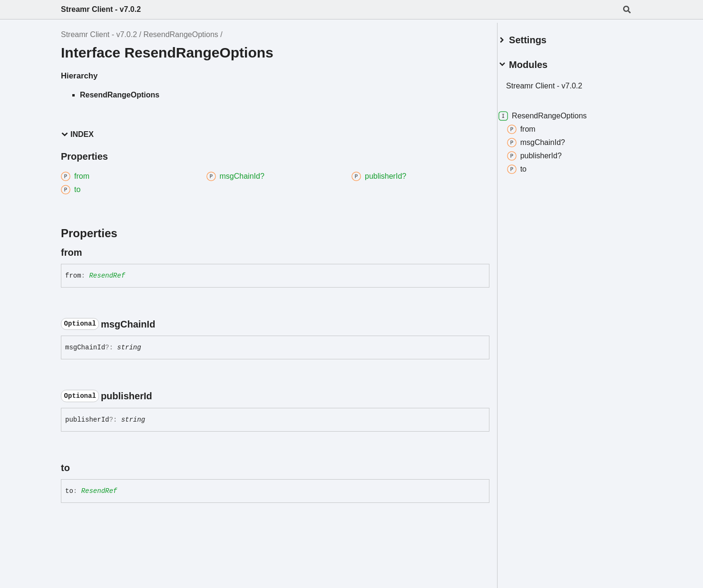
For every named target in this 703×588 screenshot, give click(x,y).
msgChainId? (547, 139)
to (528, 165)
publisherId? (545, 152)
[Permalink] (90, 252)
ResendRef (107, 276)
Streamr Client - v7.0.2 (101, 9)
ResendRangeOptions (181, 34)
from (532, 125)
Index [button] (77, 134)
